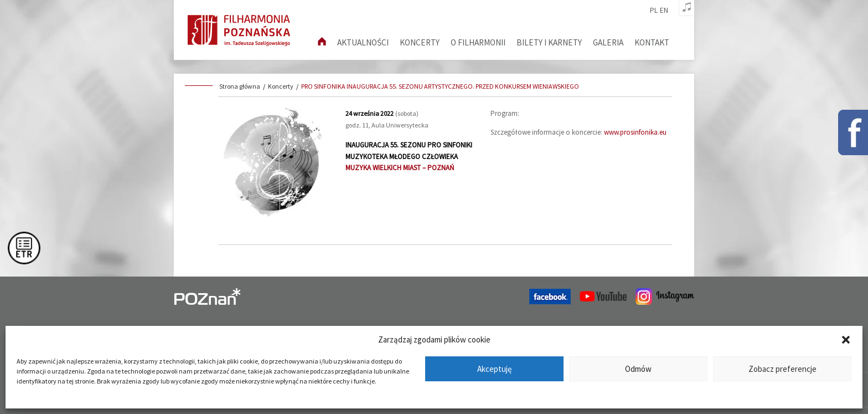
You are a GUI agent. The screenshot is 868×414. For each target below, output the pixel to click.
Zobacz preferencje (782, 369)
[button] (846, 340)
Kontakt (652, 42)
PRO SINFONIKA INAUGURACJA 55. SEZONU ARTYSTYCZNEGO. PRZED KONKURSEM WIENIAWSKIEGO (440, 86)
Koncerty (420, 42)
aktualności (363, 42)
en (664, 11)
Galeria (608, 42)
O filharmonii (478, 42)
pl (654, 11)
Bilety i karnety (549, 42)
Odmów (638, 369)
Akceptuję (494, 369)
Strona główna (240, 86)
